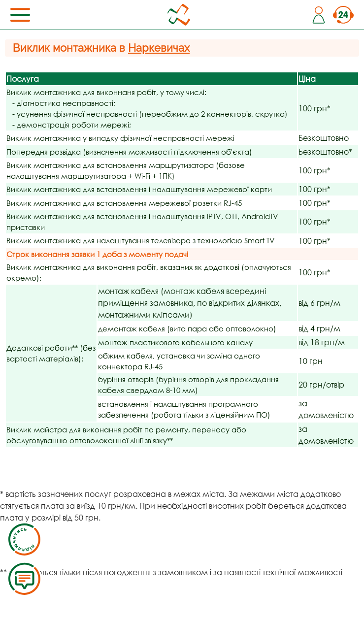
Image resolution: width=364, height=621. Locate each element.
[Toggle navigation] (20, 15)
